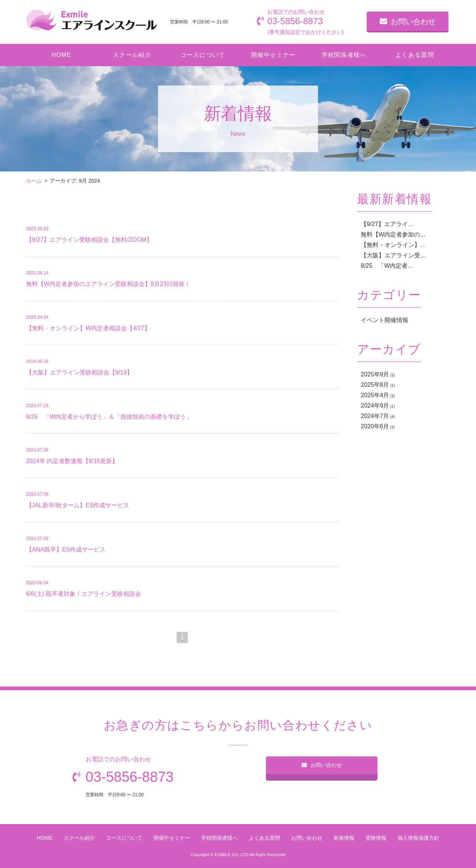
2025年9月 (375, 374)
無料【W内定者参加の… (393, 234)
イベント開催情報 (385, 320)
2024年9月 (375, 406)
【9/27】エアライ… (387, 224)
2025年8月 (375, 385)
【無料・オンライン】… (393, 245)
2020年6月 (375, 426)
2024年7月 (375, 416)
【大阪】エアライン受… (393, 255)
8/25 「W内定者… (387, 266)
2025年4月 (375, 395)
